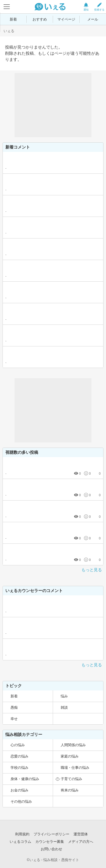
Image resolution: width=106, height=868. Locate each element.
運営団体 (81, 834)
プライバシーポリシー (51, 834)
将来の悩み (70, 790)
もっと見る (92, 570)
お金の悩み (19, 790)
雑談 (64, 707)
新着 (13, 19)
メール (93, 19)
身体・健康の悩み (25, 779)
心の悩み (18, 745)
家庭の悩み (70, 756)
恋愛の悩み (19, 756)
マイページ (66, 19)
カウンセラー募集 (50, 842)
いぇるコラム (20, 842)
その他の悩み (21, 801)
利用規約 (22, 834)
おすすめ (40, 19)
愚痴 (14, 707)
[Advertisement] (53, 105)
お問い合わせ (51, 849)
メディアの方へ (81, 842)
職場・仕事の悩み (75, 768)
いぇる (9, 31)
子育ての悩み (71, 779)
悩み (64, 696)
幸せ (14, 719)
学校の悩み (19, 768)
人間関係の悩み (73, 745)
